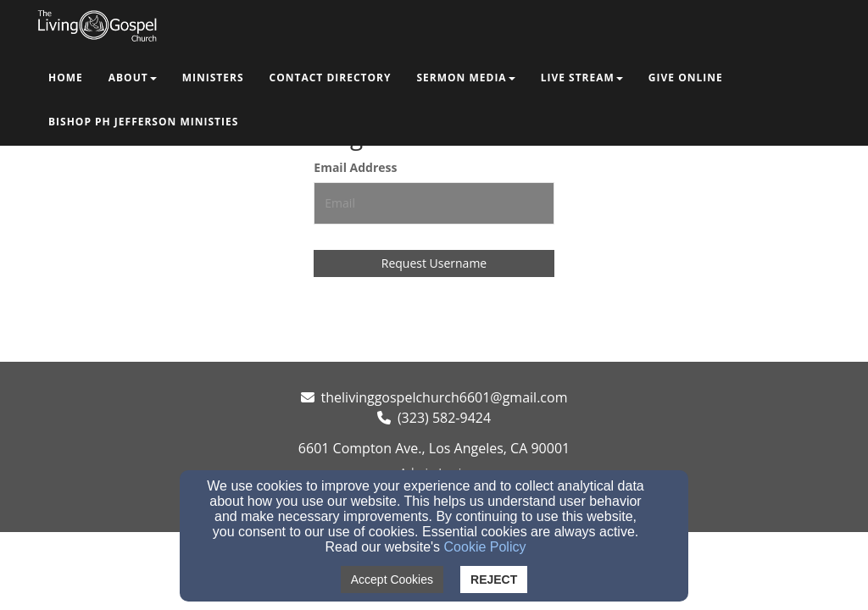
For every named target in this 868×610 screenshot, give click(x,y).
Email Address (355, 167)
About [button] (133, 78)
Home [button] (66, 78)
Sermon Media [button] (465, 78)
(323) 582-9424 (444, 418)
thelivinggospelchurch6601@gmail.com (445, 397)
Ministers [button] (213, 78)
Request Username (434, 263)
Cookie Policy (485, 547)
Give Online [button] (686, 78)
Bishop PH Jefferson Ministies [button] (143, 122)
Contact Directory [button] (331, 78)
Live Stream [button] (582, 78)
